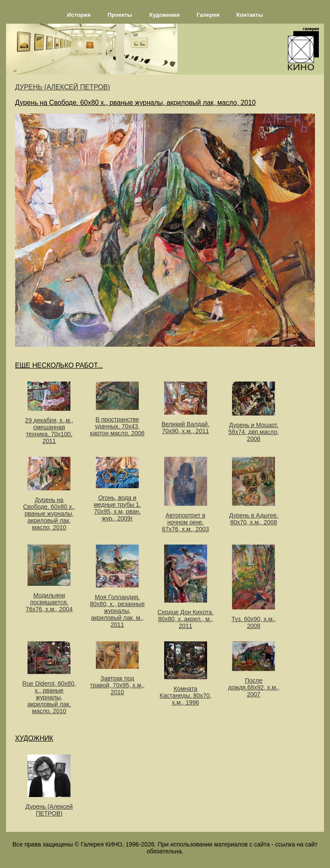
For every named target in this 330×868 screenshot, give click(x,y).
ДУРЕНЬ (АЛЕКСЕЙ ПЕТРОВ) (63, 87)
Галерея (208, 15)
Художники (165, 15)
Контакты (250, 15)
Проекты (120, 15)
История (79, 15)
